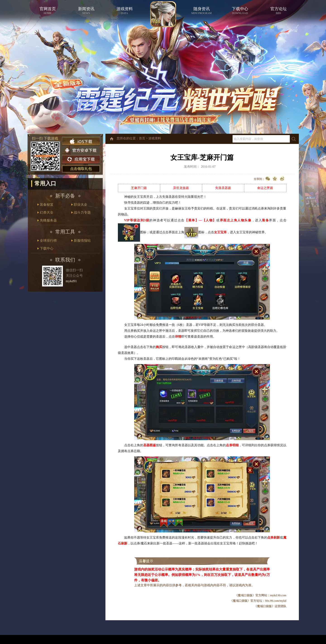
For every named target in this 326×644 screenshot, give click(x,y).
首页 (142, 138)
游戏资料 (155, 138)
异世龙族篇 (181, 188)
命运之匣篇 (265, 188)
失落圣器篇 (223, 188)
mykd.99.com (278, 595)
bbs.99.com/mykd (276, 601)
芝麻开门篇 (139, 188)
